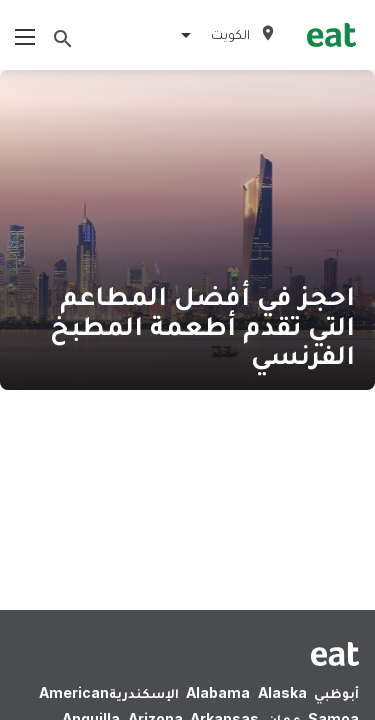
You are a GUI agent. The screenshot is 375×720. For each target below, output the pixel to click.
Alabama (218, 692)
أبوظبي (336, 692)
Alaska (282, 692)
